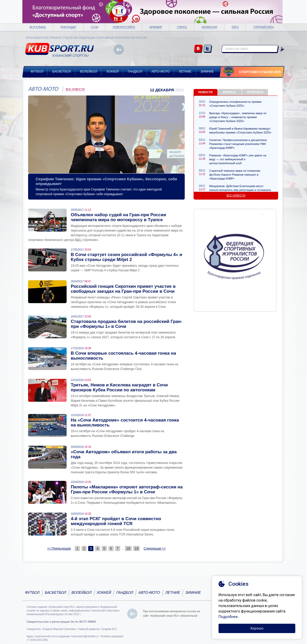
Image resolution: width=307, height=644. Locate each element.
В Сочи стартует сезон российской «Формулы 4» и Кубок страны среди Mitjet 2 (126, 257)
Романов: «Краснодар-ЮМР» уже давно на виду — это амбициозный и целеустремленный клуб (238, 159)
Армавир (156, 27)
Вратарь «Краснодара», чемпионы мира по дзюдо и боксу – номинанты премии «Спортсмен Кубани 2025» (238, 117)
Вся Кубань (38, 27)
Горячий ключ (263, 27)
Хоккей (113, 72)
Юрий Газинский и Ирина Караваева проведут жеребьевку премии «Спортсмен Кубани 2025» (240, 130)
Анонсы (229, 92)
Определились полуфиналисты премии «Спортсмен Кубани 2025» (235, 104)
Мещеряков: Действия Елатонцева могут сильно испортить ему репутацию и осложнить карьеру (240, 190)
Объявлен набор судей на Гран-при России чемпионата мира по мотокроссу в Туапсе (119, 217)
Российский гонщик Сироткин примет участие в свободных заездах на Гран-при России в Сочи (123, 289)
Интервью (255, 92)
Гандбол (135, 72)
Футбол (37, 72)
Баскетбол (62, 72)
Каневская (209, 27)
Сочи (94, 27)
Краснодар (68, 27)
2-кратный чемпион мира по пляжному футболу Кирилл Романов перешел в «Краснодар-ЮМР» (235, 175)
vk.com (198, 49)
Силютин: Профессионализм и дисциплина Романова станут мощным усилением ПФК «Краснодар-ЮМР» (238, 144)
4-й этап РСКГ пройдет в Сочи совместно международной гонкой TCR (116, 521)
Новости (205, 92)
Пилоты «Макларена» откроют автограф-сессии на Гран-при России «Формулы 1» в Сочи (127, 489)
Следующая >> (155, 549)
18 (128, 549)
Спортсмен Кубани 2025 (260, 72)
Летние (185, 72)
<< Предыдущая (59, 549)
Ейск (235, 27)
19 (137, 549)
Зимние (207, 72)
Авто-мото (161, 72)
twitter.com (208, 49)
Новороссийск (124, 27)
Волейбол (89, 72)
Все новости (75, 89)
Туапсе (182, 27)
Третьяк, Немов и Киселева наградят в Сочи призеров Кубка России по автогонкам (119, 387)
